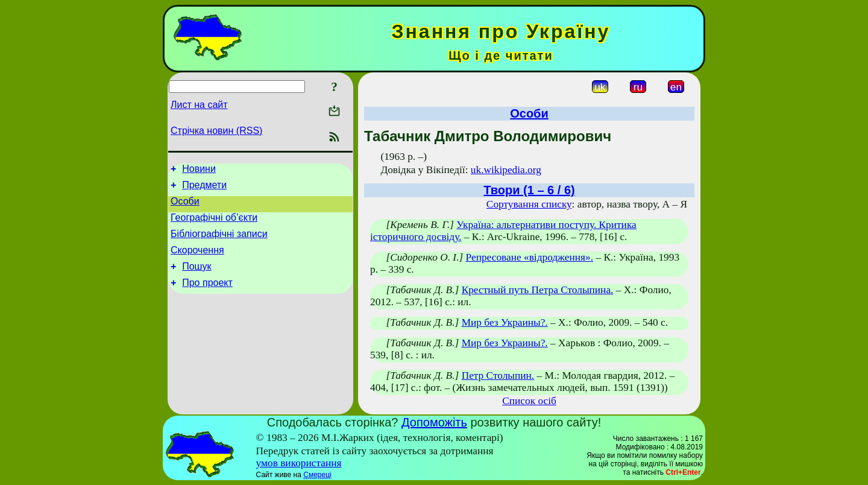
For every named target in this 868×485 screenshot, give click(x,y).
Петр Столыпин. (498, 376)
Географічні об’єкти (214, 225)
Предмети (204, 189)
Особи (185, 207)
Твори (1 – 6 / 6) (529, 190)
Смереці (317, 475)
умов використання (299, 463)
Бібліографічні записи (219, 243)
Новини (199, 170)
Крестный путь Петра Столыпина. (538, 290)
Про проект (207, 297)
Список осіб (529, 401)
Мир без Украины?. (505, 322)
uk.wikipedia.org (506, 170)
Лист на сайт (199, 105)
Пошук (197, 279)
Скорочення (197, 261)
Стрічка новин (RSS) (216, 131)
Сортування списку (529, 204)
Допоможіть (434, 422)
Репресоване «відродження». (530, 257)
